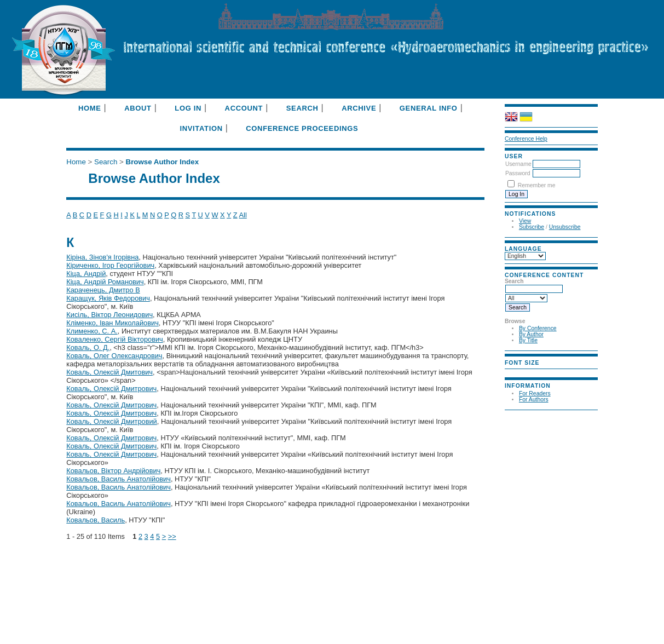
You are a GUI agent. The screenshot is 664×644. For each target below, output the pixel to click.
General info (429, 108)
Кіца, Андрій (86, 274)
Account (244, 108)
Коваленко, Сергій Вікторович (114, 339)
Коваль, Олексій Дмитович (109, 372)
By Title (528, 340)
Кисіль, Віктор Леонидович (109, 315)
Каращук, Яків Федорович (108, 298)
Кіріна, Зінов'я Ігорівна (102, 257)
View (525, 221)
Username (518, 164)
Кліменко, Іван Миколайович (112, 323)
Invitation (201, 128)
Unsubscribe (565, 227)
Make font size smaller (515, 372)
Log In (188, 108)
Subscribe (532, 227)
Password (518, 173)
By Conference (538, 328)
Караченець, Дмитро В (103, 290)
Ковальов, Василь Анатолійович (119, 479)
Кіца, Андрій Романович (105, 282)
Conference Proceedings (302, 128)
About (138, 108)
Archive (359, 108)
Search (302, 108)
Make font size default (528, 372)
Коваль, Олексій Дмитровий (111, 421)
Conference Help (526, 139)
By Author (531, 334)
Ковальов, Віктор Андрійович (113, 471)
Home (90, 108)
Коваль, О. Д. (88, 347)
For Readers (535, 393)
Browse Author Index (163, 162)
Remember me (537, 185)
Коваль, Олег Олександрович (114, 356)
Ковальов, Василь (96, 520)
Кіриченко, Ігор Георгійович (110, 265)
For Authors (534, 399)
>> (172, 536)
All (243, 215)
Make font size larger (541, 372)
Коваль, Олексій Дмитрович (111, 389)
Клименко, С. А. (92, 331)
